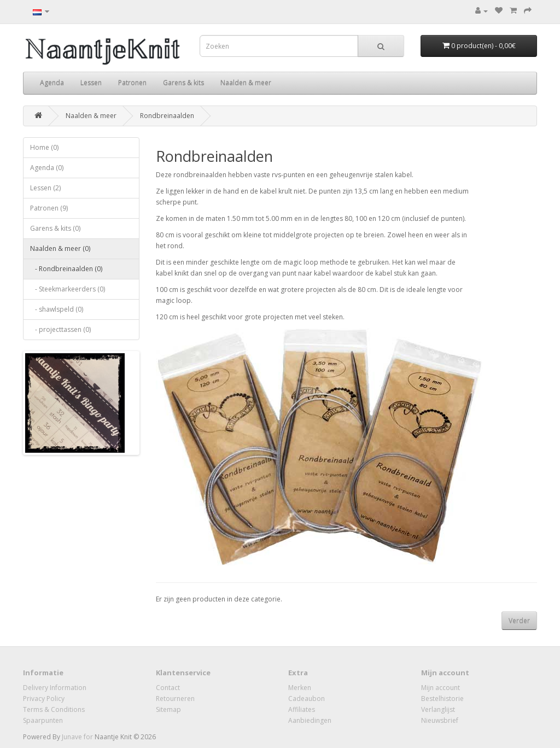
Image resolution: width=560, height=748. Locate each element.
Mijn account (441, 688)
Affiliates (302, 709)
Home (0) (44, 147)
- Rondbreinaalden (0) (66, 269)
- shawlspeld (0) (57, 309)
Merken (300, 688)
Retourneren (175, 699)
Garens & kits (183, 83)
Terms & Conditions (54, 709)
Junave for (78, 737)
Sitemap (168, 709)
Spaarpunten (43, 720)
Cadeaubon (307, 699)
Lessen (91, 83)
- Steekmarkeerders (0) (68, 289)
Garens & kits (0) (55, 228)
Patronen (132, 83)
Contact (168, 688)
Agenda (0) (47, 168)
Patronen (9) (49, 208)
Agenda (52, 83)
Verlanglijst (438, 709)
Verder (519, 621)
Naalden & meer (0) (60, 249)
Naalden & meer (246, 83)
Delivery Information (55, 688)
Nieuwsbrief (440, 720)
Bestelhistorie (442, 699)
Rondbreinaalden (167, 116)
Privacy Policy (44, 699)
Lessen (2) (45, 188)
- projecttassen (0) (60, 329)
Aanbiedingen (310, 720)
